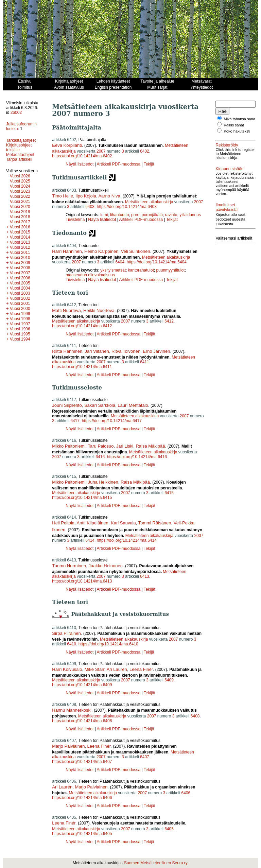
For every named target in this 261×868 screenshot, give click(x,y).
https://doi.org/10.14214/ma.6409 (82, 685)
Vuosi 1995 (20, 334)
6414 (90, 540)
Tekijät (172, 220)
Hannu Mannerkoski (72, 710)
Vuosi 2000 (20, 309)
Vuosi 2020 (20, 207)
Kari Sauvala (123, 523)
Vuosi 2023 (20, 191)
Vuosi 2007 (20, 273)
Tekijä (149, 164)
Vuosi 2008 (20, 268)
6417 (75, 421)
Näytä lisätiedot (80, 164)
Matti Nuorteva (66, 310)
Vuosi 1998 (20, 319)
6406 (186, 793)
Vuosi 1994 (20, 339)
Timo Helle (63, 196)
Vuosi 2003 (20, 293)
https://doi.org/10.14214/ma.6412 (82, 326)
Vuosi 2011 (20, 253)
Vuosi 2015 (20, 232)
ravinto (171, 215)
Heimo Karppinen (101, 251)
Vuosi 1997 (20, 324)
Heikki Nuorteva (99, 310)
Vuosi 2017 (20, 222)
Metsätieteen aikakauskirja (149, 202)
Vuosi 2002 (20, 298)
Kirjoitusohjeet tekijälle (19, 147)
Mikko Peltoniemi (69, 446)
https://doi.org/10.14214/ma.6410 (108, 644)
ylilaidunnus (190, 215)
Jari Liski (125, 446)
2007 (101, 151)
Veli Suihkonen (136, 251)
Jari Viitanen (97, 351)
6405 (169, 829)
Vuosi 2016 (20, 227)
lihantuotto (119, 215)
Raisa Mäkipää (150, 446)
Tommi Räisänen (155, 523)
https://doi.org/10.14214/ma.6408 (82, 721)
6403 (90, 207)
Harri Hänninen (67, 251)
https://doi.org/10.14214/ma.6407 (82, 762)
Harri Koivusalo (67, 669)
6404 (120, 262)
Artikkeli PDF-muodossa (118, 164)
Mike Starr (95, 669)
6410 (72, 644)
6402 (145, 151)
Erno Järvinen (156, 351)
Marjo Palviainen (68, 746)
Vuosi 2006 (20, 278)
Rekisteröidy (227, 149)
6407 (145, 757)
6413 (145, 576)
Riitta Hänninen (67, 351)
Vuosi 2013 (20, 242)
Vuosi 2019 (20, 212)
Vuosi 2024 (20, 186)
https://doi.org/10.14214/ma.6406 (82, 798)
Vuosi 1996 (20, 329)
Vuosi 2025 (20, 181)
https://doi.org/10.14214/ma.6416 (137, 457)
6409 (169, 680)
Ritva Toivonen (126, 351)
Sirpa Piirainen (66, 633)
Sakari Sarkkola (100, 405)
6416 (100, 457)
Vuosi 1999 (20, 314)
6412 (169, 321)
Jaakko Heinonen (105, 566)
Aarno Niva (109, 196)
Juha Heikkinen (103, 482)
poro (135, 215)
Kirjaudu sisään (229, 177)
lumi (104, 215)
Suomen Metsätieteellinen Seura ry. (156, 863)
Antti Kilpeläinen (93, 523)
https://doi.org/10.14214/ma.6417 (112, 421)
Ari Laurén (117, 669)
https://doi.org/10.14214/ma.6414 (127, 540)
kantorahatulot (141, 270)
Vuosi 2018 (20, 217)
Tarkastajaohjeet (21, 140)
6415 (169, 493)
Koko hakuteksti (237, 135)
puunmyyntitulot (170, 270)
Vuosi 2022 (20, 196)
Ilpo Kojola (86, 196)
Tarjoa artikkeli (19, 159)
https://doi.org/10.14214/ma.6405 (82, 834)
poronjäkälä (152, 215)
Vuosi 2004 (20, 288)
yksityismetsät (113, 270)
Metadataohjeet (20, 155)
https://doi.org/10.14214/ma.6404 (157, 262)
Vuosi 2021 (20, 202)
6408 (195, 716)
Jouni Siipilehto (67, 405)
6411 (145, 362)
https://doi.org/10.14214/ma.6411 (82, 367)
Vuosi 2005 (20, 283)
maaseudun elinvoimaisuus (90, 275)
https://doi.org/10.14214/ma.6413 (82, 581)
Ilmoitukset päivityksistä (227, 220)
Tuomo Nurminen (69, 566)
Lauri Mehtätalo (133, 405)
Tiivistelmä (75, 220)
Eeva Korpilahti (67, 145)
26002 (16, 112)
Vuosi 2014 (20, 237)
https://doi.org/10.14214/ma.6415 (82, 498)
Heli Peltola (63, 523)
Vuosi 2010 (20, 258)
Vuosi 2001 (20, 303)
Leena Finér (141, 669)
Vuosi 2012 (20, 247)
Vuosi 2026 (20, 176)
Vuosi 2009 (20, 263)
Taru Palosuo (101, 446)
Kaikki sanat (234, 129)
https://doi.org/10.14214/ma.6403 (127, 207)
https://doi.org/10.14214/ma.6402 (82, 156)
